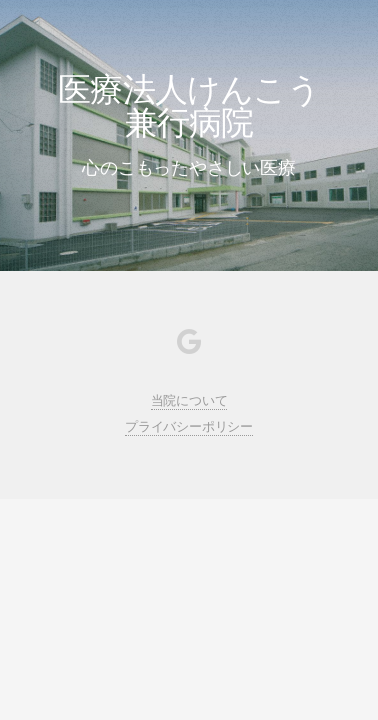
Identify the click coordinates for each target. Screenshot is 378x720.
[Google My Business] (189, 346)
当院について (189, 400)
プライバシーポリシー (189, 426)
